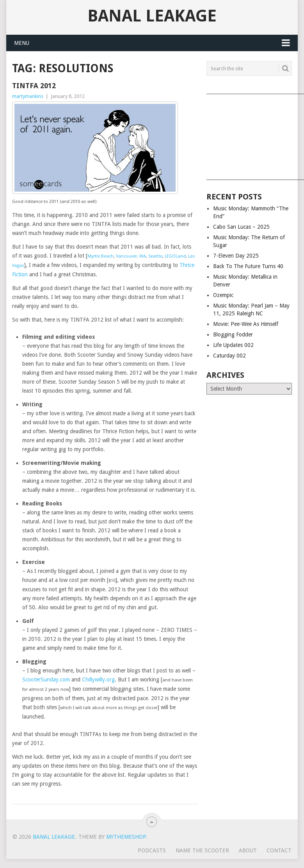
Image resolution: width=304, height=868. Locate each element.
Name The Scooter (202, 850)
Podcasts (152, 850)
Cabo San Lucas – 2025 (241, 227)
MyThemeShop (126, 837)
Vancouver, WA (131, 256)
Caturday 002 (229, 356)
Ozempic (223, 295)
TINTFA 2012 (34, 86)
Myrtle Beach (100, 256)
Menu (22, 43)
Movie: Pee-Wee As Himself (246, 324)
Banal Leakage (152, 16)
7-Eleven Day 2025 (236, 256)
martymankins (28, 96)
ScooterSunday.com (46, 679)
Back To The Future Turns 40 (248, 266)
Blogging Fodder (233, 334)
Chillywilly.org (98, 679)
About (248, 850)
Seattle (155, 256)
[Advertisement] (249, 134)
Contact (279, 850)
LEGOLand (175, 256)
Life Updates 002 (233, 345)
